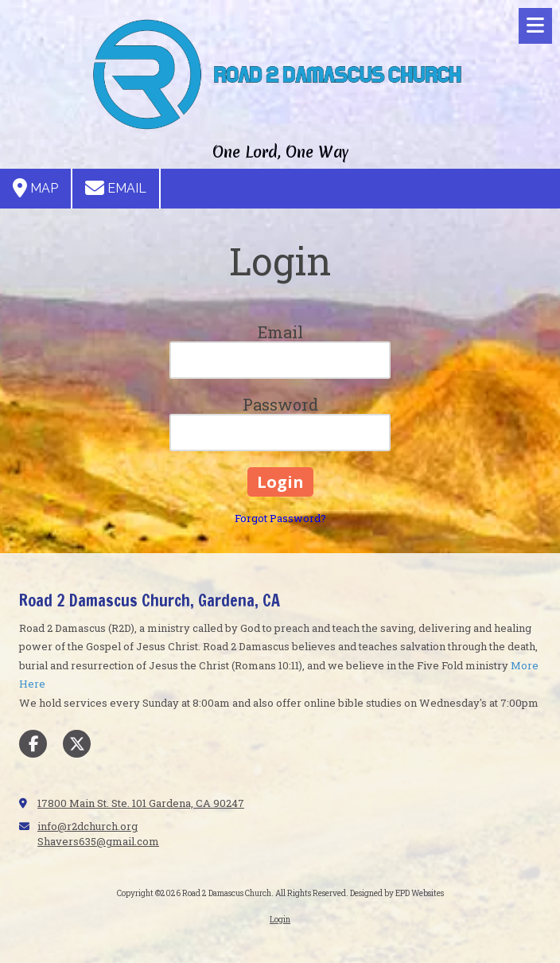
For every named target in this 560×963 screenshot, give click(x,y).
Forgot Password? (280, 518)
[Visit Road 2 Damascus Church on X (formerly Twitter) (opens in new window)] (77, 744)
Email (116, 188)
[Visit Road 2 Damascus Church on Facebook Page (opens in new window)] (33, 744)
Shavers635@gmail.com (98, 841)
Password (280, 404)
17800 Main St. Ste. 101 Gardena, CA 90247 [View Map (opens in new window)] (141, 803)
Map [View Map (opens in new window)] (35, 188)
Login (280, 920)
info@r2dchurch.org (87, 826)
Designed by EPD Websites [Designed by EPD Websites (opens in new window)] (397, 893)
